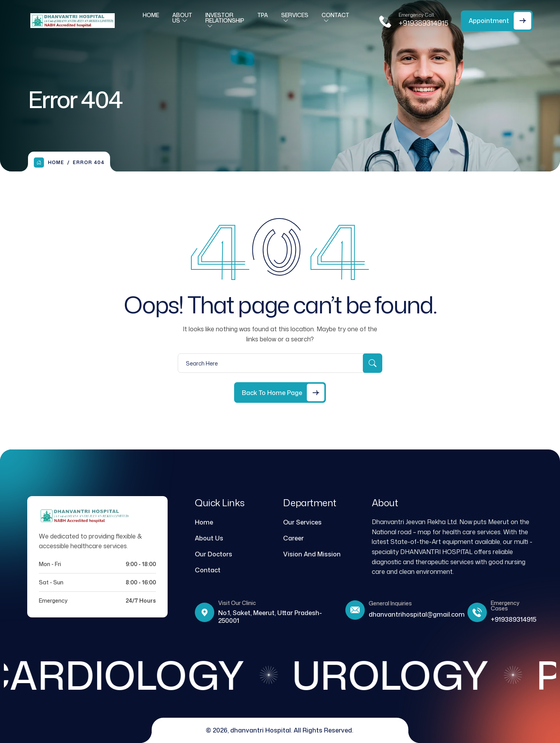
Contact (335, 18)
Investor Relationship (225, 21)
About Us (182, 21)
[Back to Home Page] (280, 392)
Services (295, 18)
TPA (263, 18)
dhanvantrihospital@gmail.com (417, 614)
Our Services (302, 522)
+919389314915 (423, 26)
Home (151, 18)
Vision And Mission (312, 554)
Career (293, 538)
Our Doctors (213, 554)
